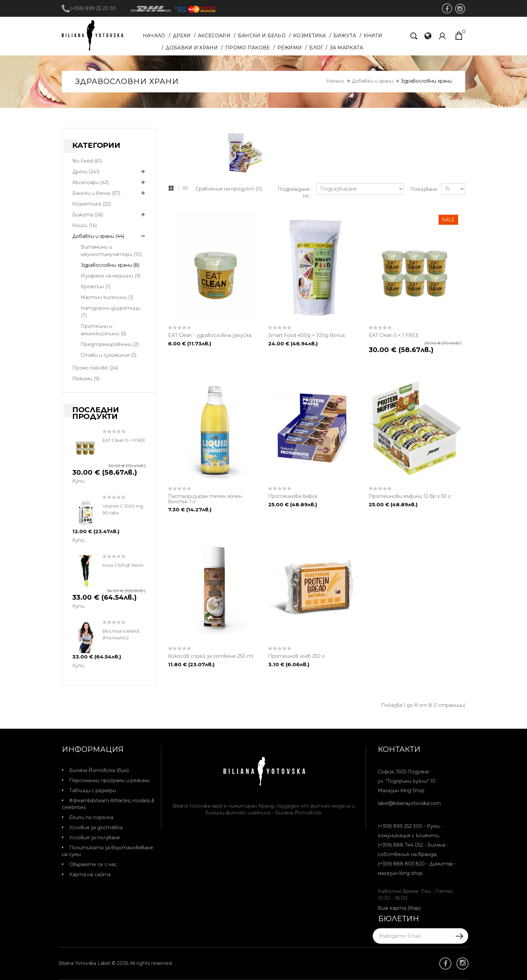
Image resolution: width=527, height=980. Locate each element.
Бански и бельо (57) (96, 193)
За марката (347, 48)
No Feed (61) (87, 161)
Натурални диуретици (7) (110, 312)
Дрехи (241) (86, 172)
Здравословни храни (426, 81)
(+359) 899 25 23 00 (89, 8)
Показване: (422, 189)
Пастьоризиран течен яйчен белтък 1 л (205, 499)
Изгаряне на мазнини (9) (111, 276)
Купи (78, 481)
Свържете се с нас (93, 864)
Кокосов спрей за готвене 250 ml (211, 656)
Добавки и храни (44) (98, 236)
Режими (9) (86, 379)
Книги (373, 36)
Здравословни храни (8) (110, 265)
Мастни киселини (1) (107, 297)
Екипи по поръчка (91, 817)
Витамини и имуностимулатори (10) (111, 251)
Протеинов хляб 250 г (296, 656)
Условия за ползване (95, 838)
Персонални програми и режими (109, 780)
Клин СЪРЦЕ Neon (123, 565)
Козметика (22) (92, 204)
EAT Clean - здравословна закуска (210, 335)
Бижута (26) (88, 215)
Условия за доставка (96, 827)
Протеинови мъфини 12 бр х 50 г (410, 496)
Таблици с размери (93, 791)
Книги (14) (85, 225)
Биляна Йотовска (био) (99, 770)
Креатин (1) (95, 287)
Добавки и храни (192, 48)
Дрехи (182, 36)
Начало (154, 36)
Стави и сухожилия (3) (109, 355)
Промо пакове (248, 48)
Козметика (310, 36)
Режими (290, 48)
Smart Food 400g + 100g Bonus (307, 335)
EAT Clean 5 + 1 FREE (124, 440)
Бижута (345, 36)
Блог (316, 48)
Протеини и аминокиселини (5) (103, 330)
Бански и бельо (262, 36)
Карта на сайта (90, 875)
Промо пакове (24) (95, 368)
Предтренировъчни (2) (110, 344)
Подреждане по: (294, 193)
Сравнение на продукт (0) (229, 189)
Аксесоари (214, 36)
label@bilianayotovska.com (409, 803)
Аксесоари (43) (91, 182)
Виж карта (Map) (399, 908)
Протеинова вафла (293, 496)
